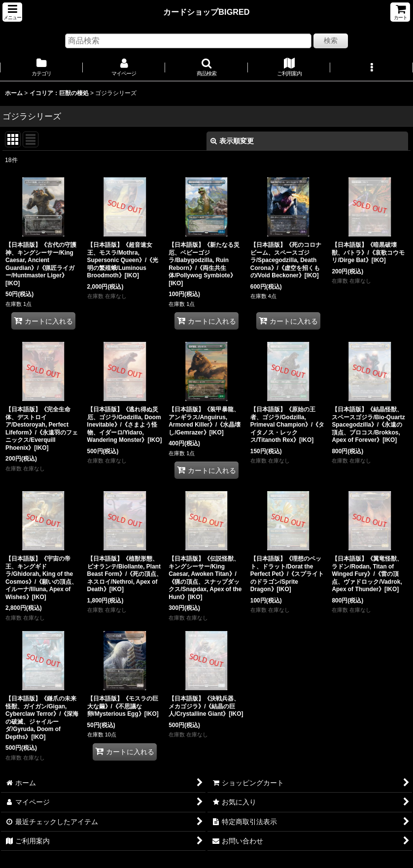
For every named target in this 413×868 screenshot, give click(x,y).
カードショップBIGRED (206, 12)
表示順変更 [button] (232, 141)
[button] (12, 12)
